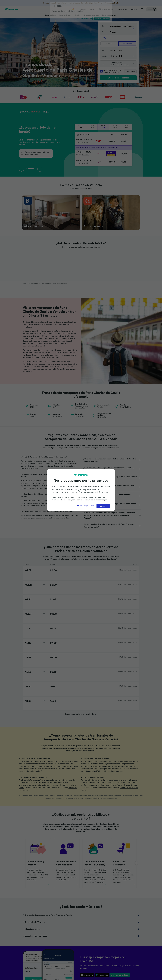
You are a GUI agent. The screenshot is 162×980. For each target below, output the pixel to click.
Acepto (103, 506)
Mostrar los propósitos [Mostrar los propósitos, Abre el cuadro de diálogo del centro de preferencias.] (86, 506)
